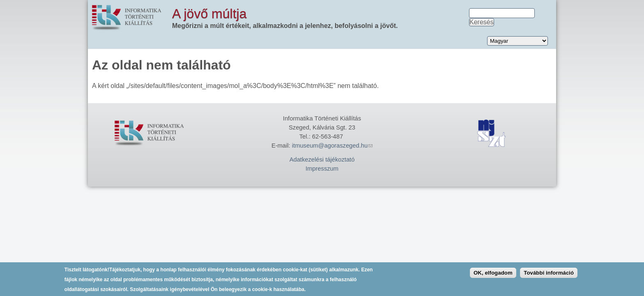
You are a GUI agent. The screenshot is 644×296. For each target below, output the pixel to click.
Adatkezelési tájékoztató (322, 160)
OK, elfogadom (493, 274)
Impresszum (322, 169)
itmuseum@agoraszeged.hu (332, 146)
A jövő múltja (209, 14)
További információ (549, 274)
